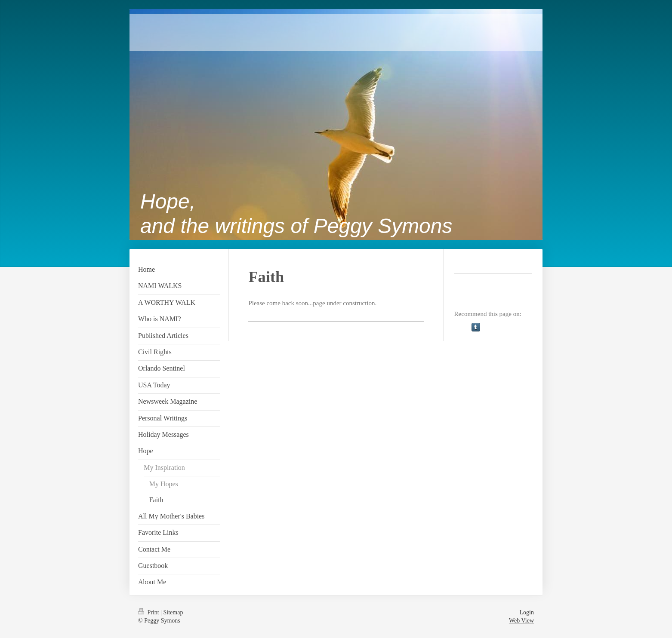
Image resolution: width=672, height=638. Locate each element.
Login (527, 612)
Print (149, 612)
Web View (521, 621)
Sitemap (173, 612)
